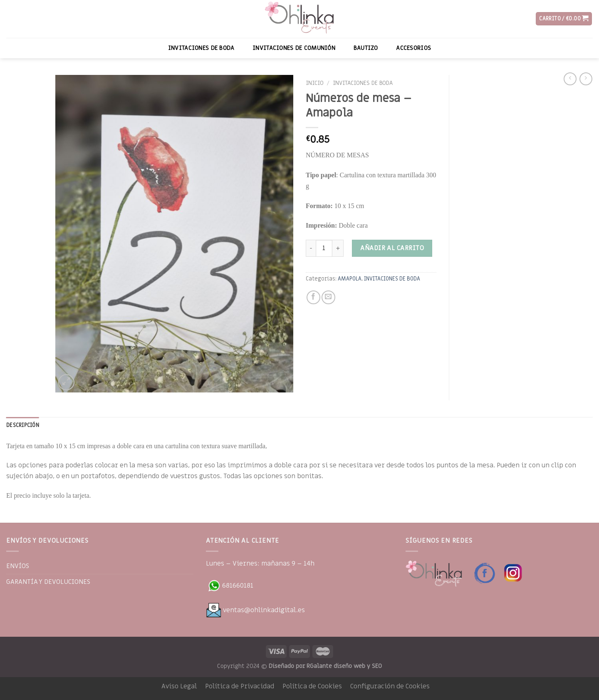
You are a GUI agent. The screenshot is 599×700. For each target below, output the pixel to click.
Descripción (23, 425)
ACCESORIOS (413, 48)
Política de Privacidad (240, 686)
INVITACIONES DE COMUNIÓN (294, 48)
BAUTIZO (366, 48)
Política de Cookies (312, 686)
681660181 (230, 586)
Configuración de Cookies (390, 686)
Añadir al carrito (392, 248)
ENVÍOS (18, 566)
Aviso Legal (179, 686)
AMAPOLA (350, 279)
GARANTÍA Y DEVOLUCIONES (48, 582)
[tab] (23, 425)
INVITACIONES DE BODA (201, 48)
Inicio (315, 83)
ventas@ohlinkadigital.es (255, 610)
